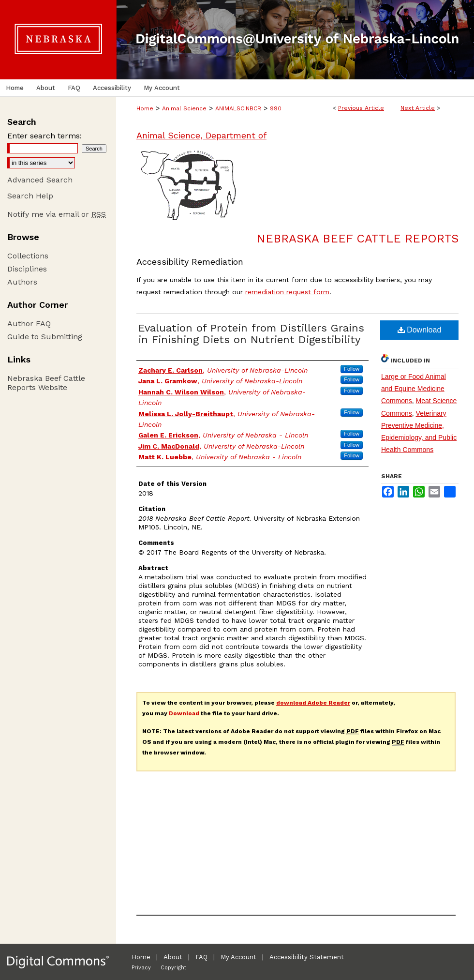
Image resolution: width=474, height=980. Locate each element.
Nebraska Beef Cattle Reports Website (46, 383)
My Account (238, 957)
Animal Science (184, 108)
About (173, 957)
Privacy (141, 968)
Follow (352, 369)
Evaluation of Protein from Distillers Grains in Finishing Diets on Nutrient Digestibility (251, 334)
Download (420, 330)
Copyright (173, 968)
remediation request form (287, 292)
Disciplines (27, 269)
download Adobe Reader (313, 703)
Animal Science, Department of (201, 135)
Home (145, 108)
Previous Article (361, 108)
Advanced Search (40, 180)
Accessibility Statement (307, 957)
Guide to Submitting (45, 337)
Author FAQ (29, 324)
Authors (22, 282)
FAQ (201, 957)
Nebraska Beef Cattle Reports (357, 239)
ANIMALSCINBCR (238, 108)
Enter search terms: (44, 136)
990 (276, 108)
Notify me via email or (57, 214)
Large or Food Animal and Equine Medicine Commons (414, 389)
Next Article (418, 108)
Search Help (30, 196)
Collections (28, 256)
